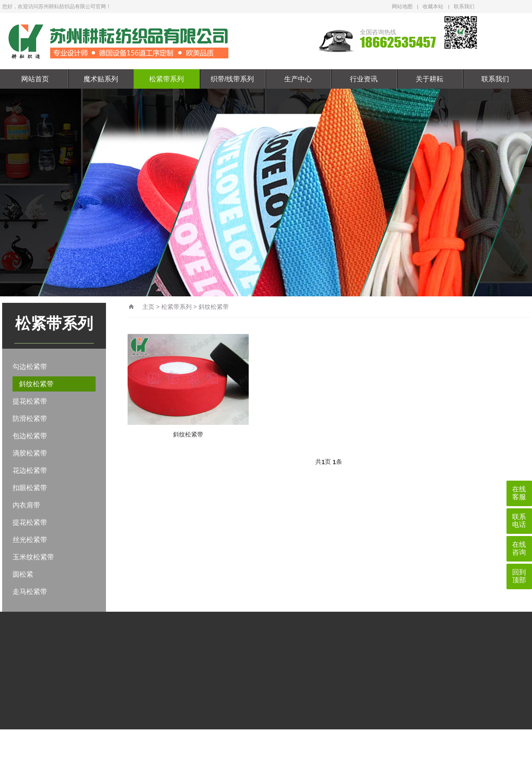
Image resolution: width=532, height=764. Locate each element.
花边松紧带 (30, 470)
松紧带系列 (167, 79)
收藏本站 (433, 6)
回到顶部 (519, 576)
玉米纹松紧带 (33, 557)
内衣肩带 (26, 505)
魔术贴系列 (101, 79)
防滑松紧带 (30, 419)
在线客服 (519, 493)
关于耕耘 (429, 79)
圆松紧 (23, 574)
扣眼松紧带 (30, 488)
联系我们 (464, 6)
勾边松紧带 (30, 367)
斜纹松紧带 (36, 384)
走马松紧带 (30, 592)
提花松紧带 (30, 401)
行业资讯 (364, 79)
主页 (148, 307)
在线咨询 (519, 548)
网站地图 (402, 6)
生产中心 (298, 79)
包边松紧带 (30, 436)
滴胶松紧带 (30, 453)
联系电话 (519, 521)
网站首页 (35, 79)
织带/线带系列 (232, 79)
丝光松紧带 (30, 540)
